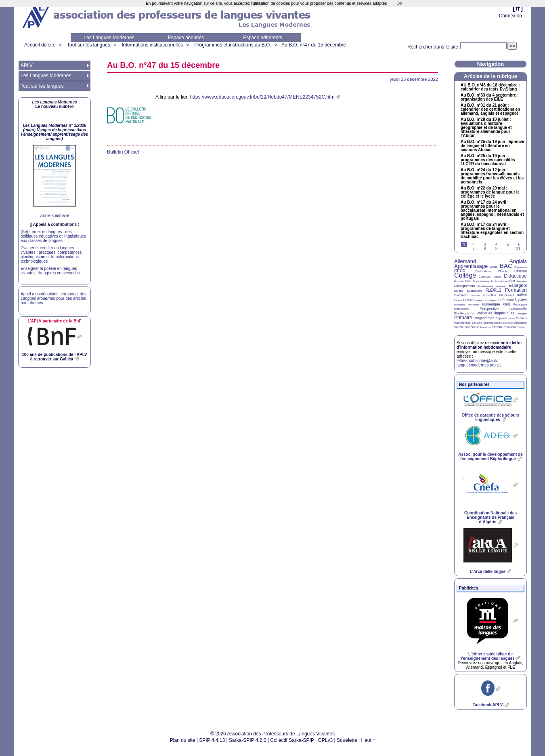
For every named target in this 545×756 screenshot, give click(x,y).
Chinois (503, 271)
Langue (458, 300)
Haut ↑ (368, 740)
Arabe (494, 267)
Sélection (508, 323)
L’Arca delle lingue (488, 572)
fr (518, 8)
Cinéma (521, 271)
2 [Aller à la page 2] (474, 245)
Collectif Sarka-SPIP (292, 740)
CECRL (461, 271)
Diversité (459, 281)
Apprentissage (471, 266)
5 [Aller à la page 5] (508, 245)
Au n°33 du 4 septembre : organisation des (489, 97)
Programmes (484, 318)
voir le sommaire (54, 216)
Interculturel (506, 295)
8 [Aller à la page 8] (485, 249)
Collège (465, 275)
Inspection (489, 295)
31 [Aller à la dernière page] (518, 249)
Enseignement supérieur (492, 286)
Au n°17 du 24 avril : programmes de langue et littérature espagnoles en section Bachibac (492, 231)
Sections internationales (487, 323)
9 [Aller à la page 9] (497, 249)
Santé (511, 318)
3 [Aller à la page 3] (485, 245)
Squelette (347, 740)
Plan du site (183, 740)
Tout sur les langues (89, 45)
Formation (516, 290)
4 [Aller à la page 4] (497, 245)
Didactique (515, 276)
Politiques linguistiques (495, 313)
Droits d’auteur (481, 281)
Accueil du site (40, 45)
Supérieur (472, 327)
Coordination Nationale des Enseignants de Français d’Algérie (491, 517)
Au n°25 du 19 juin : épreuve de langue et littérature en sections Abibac (492, 146)
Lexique (478, 300)
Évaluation (474, 291)
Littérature (506, 300)
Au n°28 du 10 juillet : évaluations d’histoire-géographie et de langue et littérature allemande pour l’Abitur (486, 128)
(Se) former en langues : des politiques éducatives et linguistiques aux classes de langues (53, 236)
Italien (522, 295)
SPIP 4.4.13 (212, 740)
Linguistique (490, 300)
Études (459, 291)
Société (459, 327)
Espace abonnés (186, 38)
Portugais (522, 314)
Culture (497, 277)
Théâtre (497, 327)
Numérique (491, 304)
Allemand (465, 261)
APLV (27, 65)
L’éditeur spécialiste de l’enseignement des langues (487, 656)
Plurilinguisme (464, 313)
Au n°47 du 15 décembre (314, 45)
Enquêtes (522, 281)
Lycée (521, 299)
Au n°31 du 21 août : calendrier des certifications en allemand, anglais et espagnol (490, 110)
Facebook (487, 705)
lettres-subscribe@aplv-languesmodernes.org (478, 363)
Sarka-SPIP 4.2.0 (248, 740)
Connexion (510, 16)
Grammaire (461, 295)
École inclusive (499, 281)
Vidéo (521, 327)
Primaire (463, 318)
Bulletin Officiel (123, 152)
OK (399, 3)
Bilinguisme (521, 267)
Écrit (512, 281)
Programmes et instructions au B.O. (233, 45)
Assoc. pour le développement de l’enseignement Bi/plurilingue (490, 457)
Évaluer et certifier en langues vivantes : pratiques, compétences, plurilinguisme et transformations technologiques (52, 255)
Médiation (459, 305)
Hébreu (476, 295)
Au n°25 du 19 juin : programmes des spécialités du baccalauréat (488, 160)
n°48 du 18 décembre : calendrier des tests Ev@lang (490, 87)
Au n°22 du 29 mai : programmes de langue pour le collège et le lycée (490, 192)
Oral (507, 304)
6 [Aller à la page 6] (519, 245)
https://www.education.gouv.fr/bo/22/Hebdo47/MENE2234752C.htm (262, 97)
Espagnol (518, 285)
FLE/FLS (493, 290)
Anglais (518, 261)
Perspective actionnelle (503, 309)
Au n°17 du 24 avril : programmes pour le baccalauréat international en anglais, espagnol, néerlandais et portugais (492, 211)
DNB (468, 281)
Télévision (485, 327)
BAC (506, 266)
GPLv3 (326, 740)
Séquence (520, 323)
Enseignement (464, 286)
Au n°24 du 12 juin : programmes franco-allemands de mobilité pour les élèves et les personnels (492, 176)
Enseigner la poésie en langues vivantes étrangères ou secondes (50, 271)
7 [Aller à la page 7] (474, 249)
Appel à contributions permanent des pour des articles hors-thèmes (53, 298)
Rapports (501, 318)
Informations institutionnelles (152, 45)
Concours (485, 277)
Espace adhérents (263, 38)
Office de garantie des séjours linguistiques (491, 417)
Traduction (511, 327)
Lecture (468, 300)
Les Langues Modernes (109, 38)
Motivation (473, 305)
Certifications (483, 271)
